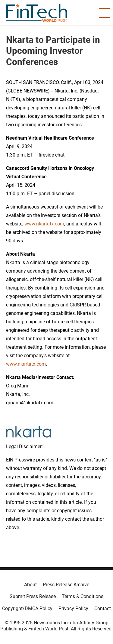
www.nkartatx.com (44, 224)
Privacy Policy (73, 608)
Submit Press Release (33, 596)
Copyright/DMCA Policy (27, 608)
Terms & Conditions (83, 596)
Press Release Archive (66, 585)
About (30, 585)
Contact (103, 608)
